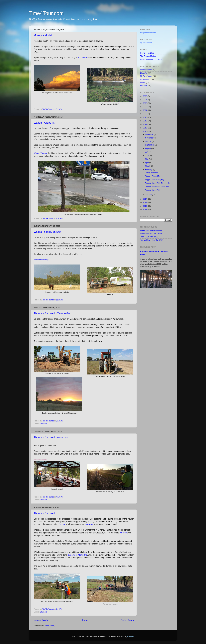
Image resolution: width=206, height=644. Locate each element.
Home (84, 620)
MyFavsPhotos (146, 76)
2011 (145, 210)
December (150, 134)
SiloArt (143, 83)
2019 (145, 117)
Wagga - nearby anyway (48, 232)
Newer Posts (41, 620)
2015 (145, 131)
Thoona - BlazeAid (44, 513)
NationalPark (145, 79)
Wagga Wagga (40, 153)
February (149, 170)
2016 (145, 128)
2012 (145, 206)
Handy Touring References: (151, 59)
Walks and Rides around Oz (151, 230)
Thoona (62, 524)
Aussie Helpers (146, 70)
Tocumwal (82, 58)
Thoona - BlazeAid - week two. (51, 437)
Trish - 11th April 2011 (149, 237)
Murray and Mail (43, 35)
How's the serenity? (42, 260)
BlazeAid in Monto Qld (77, 555)
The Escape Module (148, 56)
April (147, 163)
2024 (145, 100)
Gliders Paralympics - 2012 (151, 234)
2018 (145, 121)
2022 (145, 107)
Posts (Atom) (50, 626)
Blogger (130, 637)
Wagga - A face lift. (44, 123)
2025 (145, 96)
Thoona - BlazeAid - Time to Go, (52, 313)
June (147, 156)
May (147, 159)
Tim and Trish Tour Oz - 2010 (152, 240)
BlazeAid (44, 424)
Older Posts (127, 620)
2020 (145, 114)
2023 (145, 103)
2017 (145, 124)
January (149, 195)
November (150, 138)
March (148, 166)
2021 (145, 110)
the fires (123, 533)
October (149, 141)
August (148, 149)
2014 (145, 199)
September (150, 145)
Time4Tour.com (46, 13)
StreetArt (144, 86)
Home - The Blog (147, 53)
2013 (145, 202)
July (147, 152)
